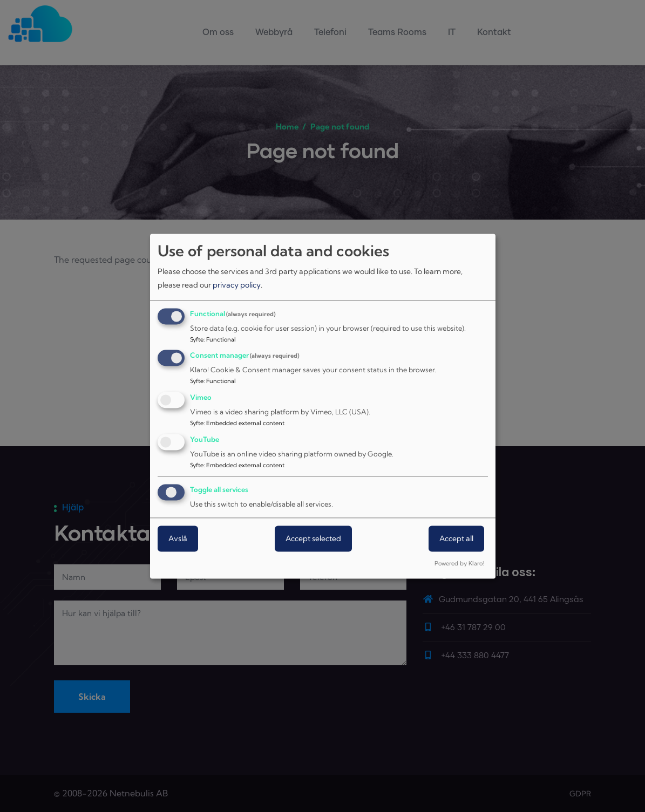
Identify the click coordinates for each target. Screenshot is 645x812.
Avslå (178, 538)
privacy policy (237, 285)
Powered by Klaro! (459, 563)
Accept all (456, 538)
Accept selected (313, 538)
